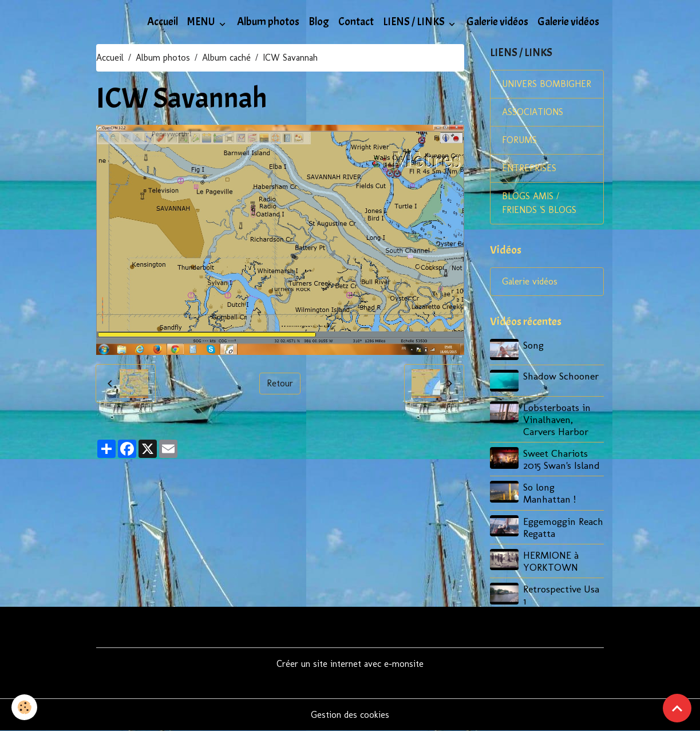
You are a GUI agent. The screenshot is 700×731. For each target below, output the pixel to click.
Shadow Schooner (561, 376)
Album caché (226, 58)
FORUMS (519, 140)
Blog (319, 22)
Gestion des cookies (350, 715)
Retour (280, 383)
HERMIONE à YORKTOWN (551, 561)
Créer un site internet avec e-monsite (350, 664)
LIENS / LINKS (415, 22)
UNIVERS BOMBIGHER (547, 84)
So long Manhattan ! (549, 493)
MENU (202, 22)
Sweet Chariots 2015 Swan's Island (561, 459)
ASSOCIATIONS (533, 112)
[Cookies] (24, 707)
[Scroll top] (677, 708)
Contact (356, 22)
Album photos (268, 22)
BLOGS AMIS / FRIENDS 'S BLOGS (539, 203)
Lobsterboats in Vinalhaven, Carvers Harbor (557, 419)
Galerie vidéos (497, 22)
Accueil (163, 22)
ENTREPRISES (529, 168)
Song (533, 345)
